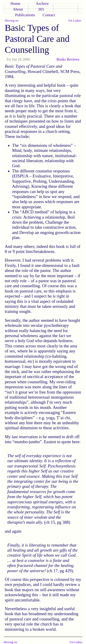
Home (15, 3)
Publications (25, 15)
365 (41, 9)
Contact (49, 15)
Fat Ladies (75, 20)
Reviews (73, 59)
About (18, 9)
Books (61, 59)
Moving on (12, 20)
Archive (42, 3)
